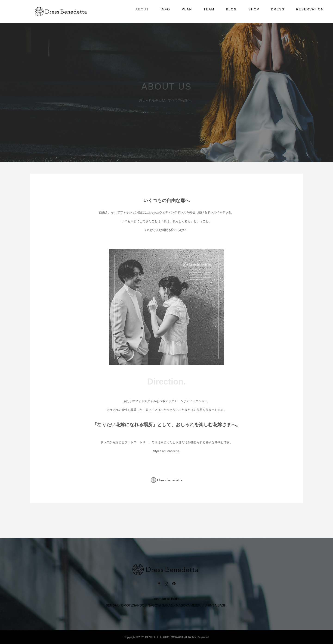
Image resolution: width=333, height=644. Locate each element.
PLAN (187, 9)
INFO (165, 9)
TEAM (209, 9)
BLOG (231, 9)
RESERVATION (310, 9)
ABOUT (142, 9)
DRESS (278, 9)
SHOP (254, 9)
